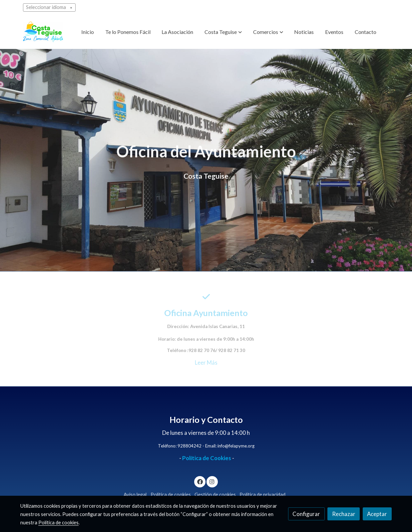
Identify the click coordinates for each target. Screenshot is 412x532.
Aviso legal (135, 495)
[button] (223, 32)
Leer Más (206, 362)
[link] (43, 32)
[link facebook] (200, 481)
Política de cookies (171, 495)
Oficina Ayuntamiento (206, 313)
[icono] (206, 297)
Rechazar (344, 514)
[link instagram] (212, 481)
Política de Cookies (207, 458)
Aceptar (377, 514)
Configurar (306, 514)
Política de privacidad (262, 495)
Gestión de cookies (215, 495)
